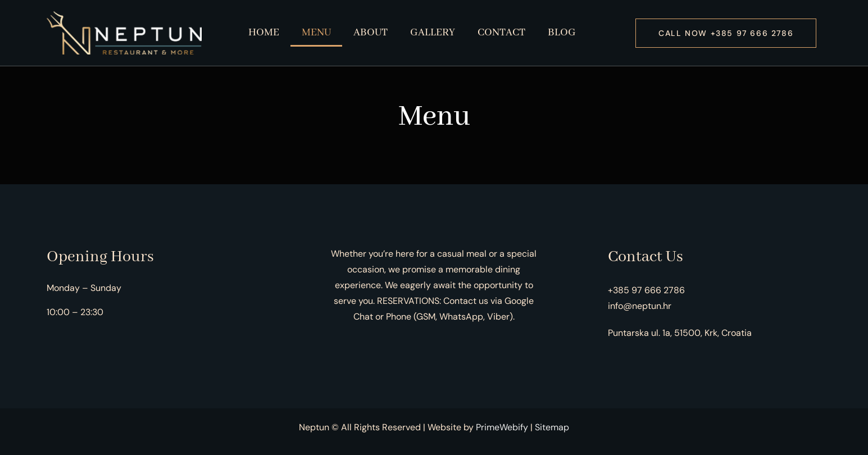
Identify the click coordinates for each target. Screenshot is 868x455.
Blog (562, 33)
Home (264, 33)
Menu (316, 33)
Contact (501, 33)
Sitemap (552, 427)
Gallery (433, 33)
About (371, 33)
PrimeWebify (502, 427)
